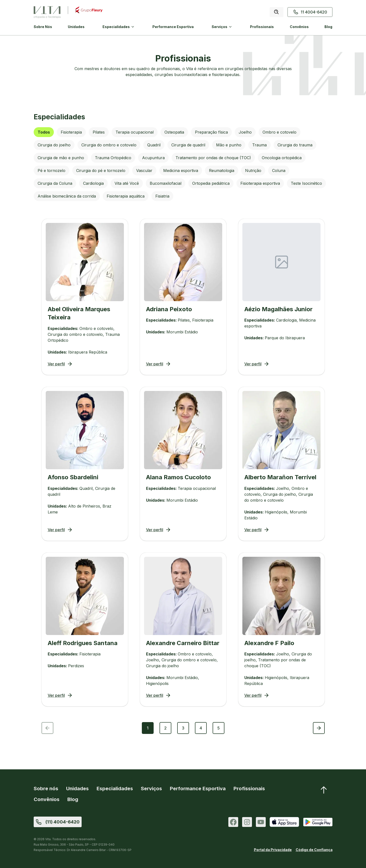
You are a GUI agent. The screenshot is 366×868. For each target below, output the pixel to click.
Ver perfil (60, 364)
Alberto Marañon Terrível (280, 477)
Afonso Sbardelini (73, 477)
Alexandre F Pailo (269, 643)
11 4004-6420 (310, 12)
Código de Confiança (314, 850)
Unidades (76, 27)
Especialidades (116, 27)
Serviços (220, 27)
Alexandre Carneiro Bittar (183, 643)
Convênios (299, 27)
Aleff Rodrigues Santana (83, 643)
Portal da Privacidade (273, 850)
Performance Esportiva (173, 27)
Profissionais (262, 27)
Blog (328, 27)
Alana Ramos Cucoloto (178, 477)
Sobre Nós (43, 27)
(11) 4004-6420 (63, 822)
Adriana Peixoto (169, 309)
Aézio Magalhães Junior (278, 309)
